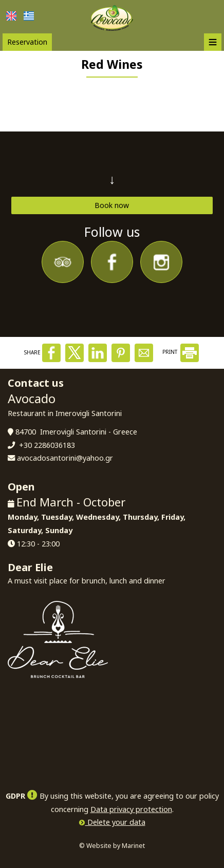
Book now (112, 205)
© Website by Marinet (112, 846)
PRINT (181, 352)
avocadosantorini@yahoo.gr (65, 458)
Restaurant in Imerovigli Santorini (65, 413)
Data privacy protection (131, 809)
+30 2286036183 (47, 445)
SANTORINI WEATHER (112, 727)
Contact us (36, 383)
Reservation (27, 42)
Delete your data (112, 822)
